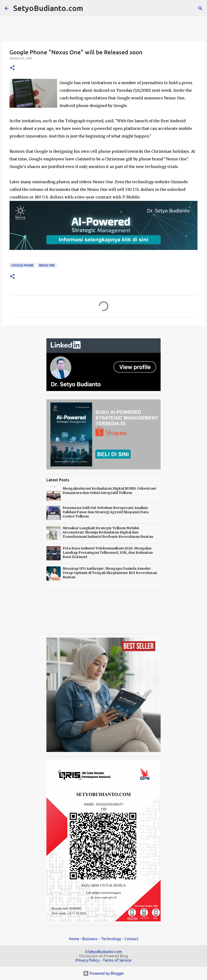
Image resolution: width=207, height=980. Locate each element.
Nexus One (47, 265)
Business (90, 939)
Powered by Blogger (103, 973)
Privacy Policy (87, 960)
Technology (111, 939)
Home (74, 939)
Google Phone (22, 265)
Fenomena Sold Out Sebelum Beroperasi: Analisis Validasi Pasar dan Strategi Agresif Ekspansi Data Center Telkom (106, 512)
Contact (131, 939)
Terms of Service (117, 960)
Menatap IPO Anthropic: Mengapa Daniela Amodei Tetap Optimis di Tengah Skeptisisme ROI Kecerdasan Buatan (110, 573)
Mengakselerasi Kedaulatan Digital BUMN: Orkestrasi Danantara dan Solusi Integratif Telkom (109, 491)
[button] (12, 68)
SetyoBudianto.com (48, 8)
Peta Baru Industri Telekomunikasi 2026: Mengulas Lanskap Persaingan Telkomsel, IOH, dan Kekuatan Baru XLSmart (108, 553)
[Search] (90, 8)
